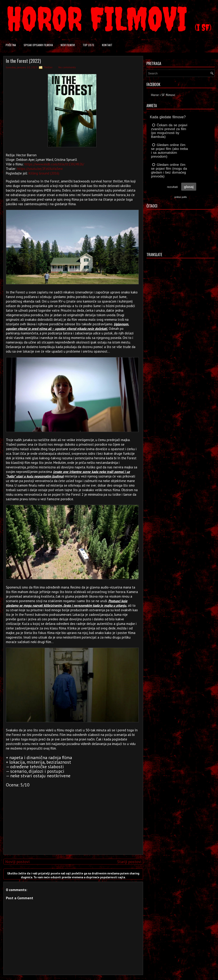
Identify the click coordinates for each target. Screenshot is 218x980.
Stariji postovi (129, 862)
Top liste (88, 45)
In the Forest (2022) (23, 61)
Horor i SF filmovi (163, 95)
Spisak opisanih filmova (38, 45)
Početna (11, 45)
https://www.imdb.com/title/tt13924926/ (54, 164)
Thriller (48, 67)
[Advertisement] (72, 819)
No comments (67, 67)
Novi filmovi (68, 45)
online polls (180, 197)
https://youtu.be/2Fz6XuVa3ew (40, 169)
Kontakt (107, 45)
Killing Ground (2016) (44, 173)
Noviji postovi (17, 862)
